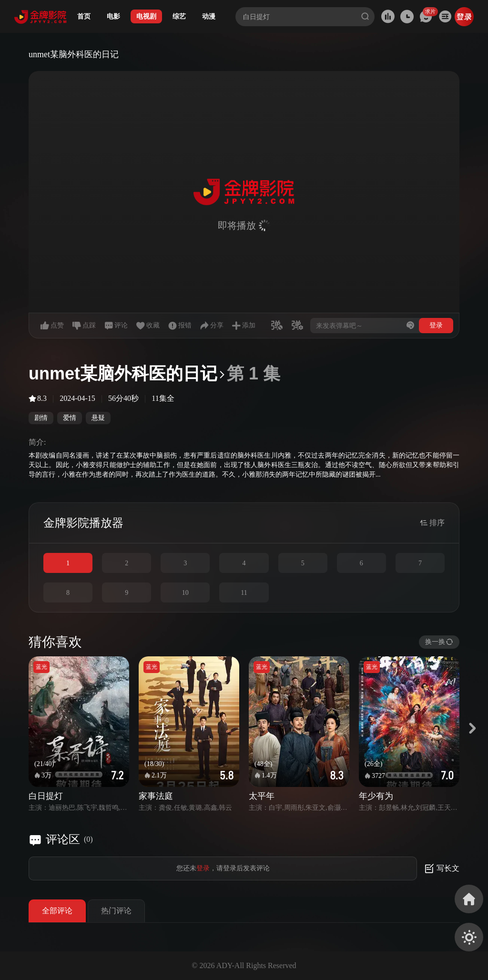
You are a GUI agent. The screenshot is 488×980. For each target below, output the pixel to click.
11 (244, 593)
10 (185, 593)
